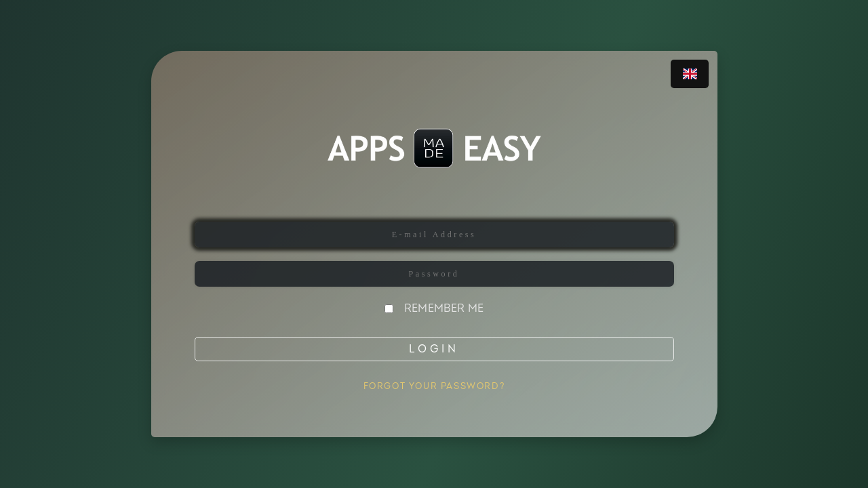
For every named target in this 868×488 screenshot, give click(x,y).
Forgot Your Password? (434, 386)
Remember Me (444, 308)
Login (434, 349)
